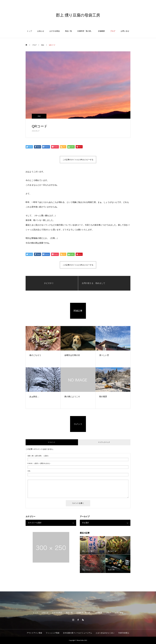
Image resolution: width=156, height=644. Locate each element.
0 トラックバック (104, 442)
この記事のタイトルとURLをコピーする (78, 160)
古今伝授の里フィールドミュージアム (78, 633)
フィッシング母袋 (53, 633)
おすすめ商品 (55, 31)
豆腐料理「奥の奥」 (85, 31)
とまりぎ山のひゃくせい (105, 633)
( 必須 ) (38, 456)
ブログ (113, 31)
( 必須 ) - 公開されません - (39, 463)
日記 (39, 116)
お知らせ (41, 31)
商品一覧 (68, 31)
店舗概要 (101, 31)
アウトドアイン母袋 (34, 633)
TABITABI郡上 (124, 633)
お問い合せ (125, 31)
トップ (29, 31)
